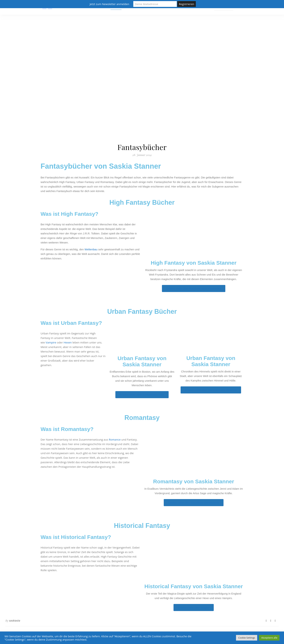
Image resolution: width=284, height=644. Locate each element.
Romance (115, 439)
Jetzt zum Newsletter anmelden (109, 4)
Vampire (51, 342)
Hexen (68, 342)
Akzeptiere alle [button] (269, 638)
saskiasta (15, 621)
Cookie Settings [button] (247, 638)
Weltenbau (91, 249)
